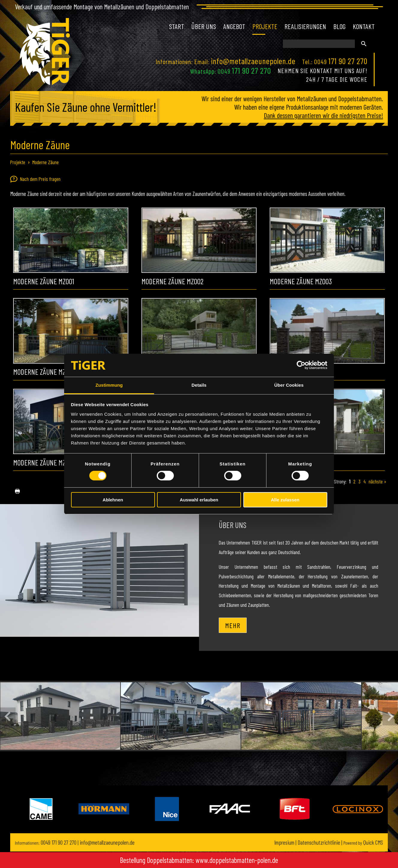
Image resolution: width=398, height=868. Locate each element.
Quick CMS (363, 842)
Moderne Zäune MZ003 (301, 281)
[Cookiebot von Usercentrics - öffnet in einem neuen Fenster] (301, 365)
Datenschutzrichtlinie (319, 842)
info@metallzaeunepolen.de (253, 61)
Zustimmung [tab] (109, 385)
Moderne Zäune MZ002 (172, 281)
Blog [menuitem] (339, 26)
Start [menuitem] (177, 26)
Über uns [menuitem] (204, 26)
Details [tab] (199, 385)
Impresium (284, 842)
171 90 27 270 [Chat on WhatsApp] (251, 70)
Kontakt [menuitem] (364, 26)
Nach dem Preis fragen (35, 179)
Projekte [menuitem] (265, 26)
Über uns (233, 525)
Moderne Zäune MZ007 (44, 462)
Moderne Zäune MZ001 (44, 281)
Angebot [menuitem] (234, 26)
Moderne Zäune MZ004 (44, 372)
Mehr (233, 625)
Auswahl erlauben (199, 500)
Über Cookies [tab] (289, 385)
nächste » (377, 481)
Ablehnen (113, 500)
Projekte (18, 162)
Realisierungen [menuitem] (305, 26)
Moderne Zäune (46, 162)
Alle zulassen (285, 500)
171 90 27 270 (348, 61)
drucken (15, 491)
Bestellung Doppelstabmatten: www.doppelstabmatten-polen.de (199, 860)
